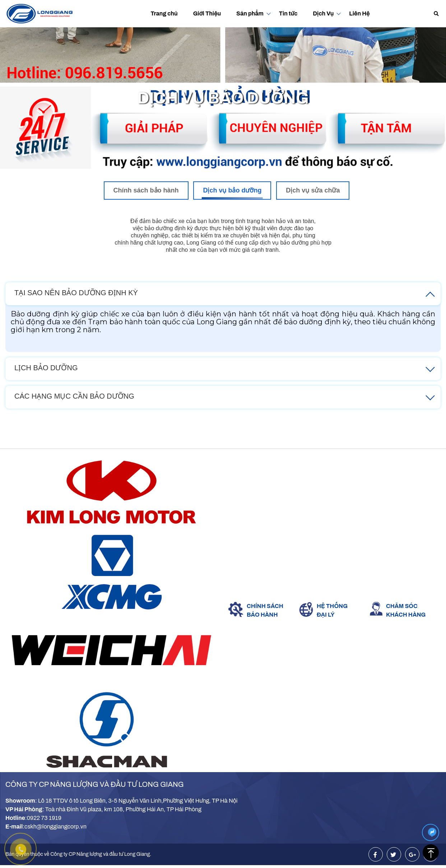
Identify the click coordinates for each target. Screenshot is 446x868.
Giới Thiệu (207, 13)
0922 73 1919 (44, 818)
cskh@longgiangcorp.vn (55, 827)
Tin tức (288, 13)
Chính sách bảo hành (146, 190)
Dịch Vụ (323, 13)
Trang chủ (164, 13)
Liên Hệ (359, 13)
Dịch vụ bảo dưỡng (232, 190)
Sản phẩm (250, 13)
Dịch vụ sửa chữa (313, 190)
